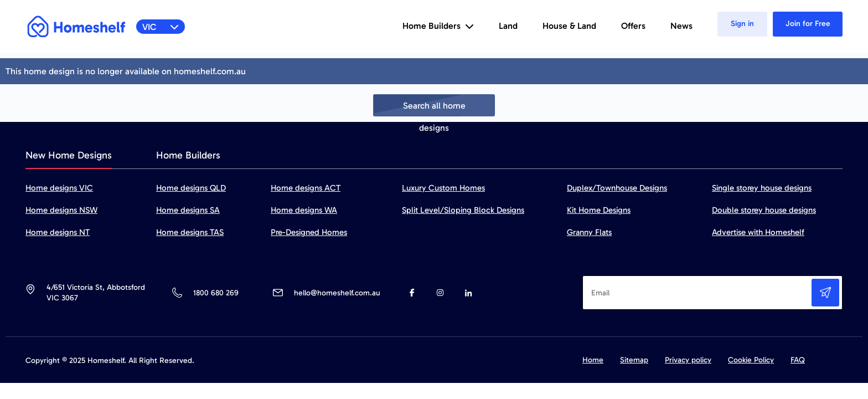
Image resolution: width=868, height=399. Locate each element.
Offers (633, 26)
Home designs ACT (306, 188)
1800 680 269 (216, 293)
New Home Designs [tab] (69, 155)
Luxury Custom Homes (443, 188)
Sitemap (634, 360)
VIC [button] (161, 27)
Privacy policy (688, 360)
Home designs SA (188, 210)
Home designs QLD (191, 188)
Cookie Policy (751, 360)
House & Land (569, 26)
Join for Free (808, 24)
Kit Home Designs (599, 210)
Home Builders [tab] (188, 155)
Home (593, 360)
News (681, 26)
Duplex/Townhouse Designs (617, 188)
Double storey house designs (764, 210)
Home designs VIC (59, 188)
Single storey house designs (762, 188)
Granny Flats (589, 232)
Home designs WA (304, 210)
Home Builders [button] (438, 26)
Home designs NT (58, 232)
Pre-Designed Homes (309, 232)
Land (508, 26)
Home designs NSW (61, 210)
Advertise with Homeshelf (758, 232)
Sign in (742, 24)
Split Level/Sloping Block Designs (463, 210)
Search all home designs (434, 108)
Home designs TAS (190, 232)
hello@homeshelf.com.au (337, 293)
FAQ (798, 360)
